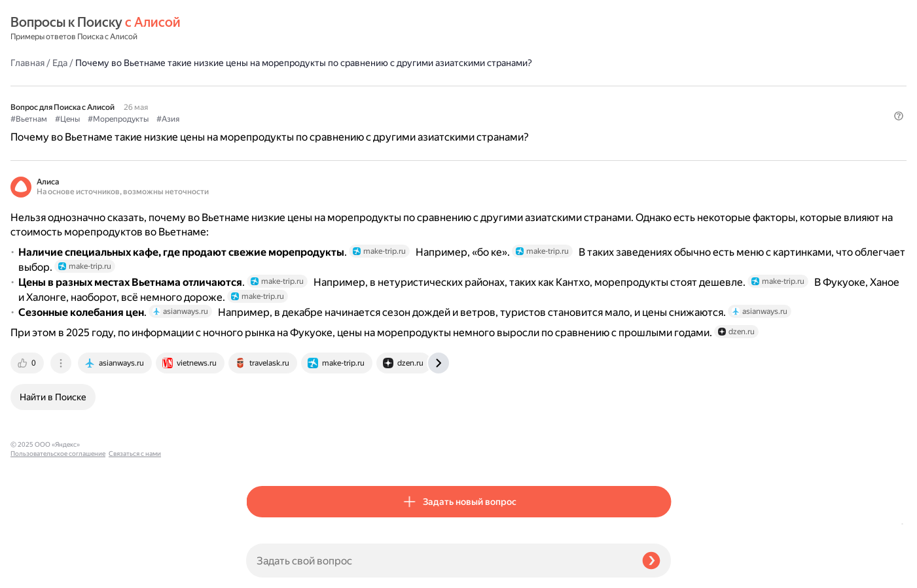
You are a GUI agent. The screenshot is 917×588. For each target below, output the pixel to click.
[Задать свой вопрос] (439, 561)
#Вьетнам (264, 99)
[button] (663, 120)
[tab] (264, 453)
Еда (296, 29)
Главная (263, 29)
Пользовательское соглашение (58, 563)
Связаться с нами (37, 573)
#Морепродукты (354, 99)
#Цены (303, 99)
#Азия (404, 99)
